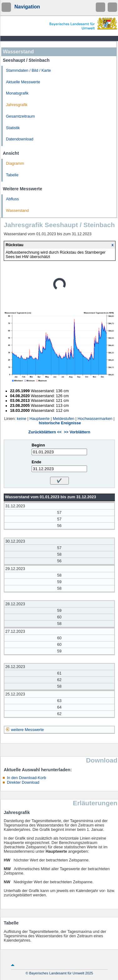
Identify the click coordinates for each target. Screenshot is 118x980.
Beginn (38, 445)
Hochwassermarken (95, 419)
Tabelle (12, 175)
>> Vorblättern (77, 432)
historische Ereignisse (60, 423)
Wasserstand (17, 211)
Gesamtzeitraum (20, 116)
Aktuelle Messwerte (23, 82)
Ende (36, 462)
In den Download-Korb (26, 778)
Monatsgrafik (17, 93)
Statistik (13, 128)
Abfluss (12, 199)
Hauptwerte (39, 419)
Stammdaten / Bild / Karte (28, 71)
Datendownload (20, 139)
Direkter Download (23, 783)
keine (22, 419)
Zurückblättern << (45, 432)
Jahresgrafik (17, 105)
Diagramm (15, 163)
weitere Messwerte (27, 730)
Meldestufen (64, 419)
